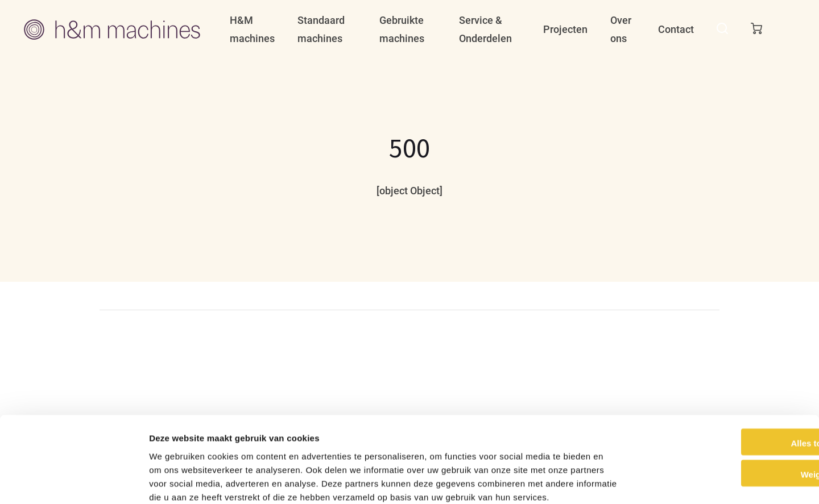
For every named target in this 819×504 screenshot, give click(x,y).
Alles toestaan (724, 382)
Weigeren (724, 413)
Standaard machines (321, 29)
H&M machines (252, 29)
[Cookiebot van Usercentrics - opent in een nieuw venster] (74, 482)
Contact (676, 29)
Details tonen (615, 482)
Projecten (565, 29)
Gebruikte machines (402, 29)
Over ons (621, 29)
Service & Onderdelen (485, 29)
